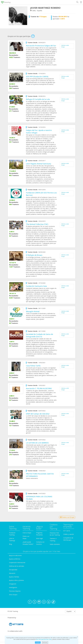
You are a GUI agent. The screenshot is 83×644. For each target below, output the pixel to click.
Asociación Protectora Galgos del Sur (41, 46)
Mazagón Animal (33, 311)
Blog (10, 544)
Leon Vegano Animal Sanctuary (39, 164)
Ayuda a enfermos (15, 559)
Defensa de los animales (17, 566)
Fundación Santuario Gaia (36, 286)
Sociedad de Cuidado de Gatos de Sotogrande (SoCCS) (39, 335)
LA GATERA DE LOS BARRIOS (37, 443)
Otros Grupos (13, 595)
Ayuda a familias (14, 577)
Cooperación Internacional (17, 562)
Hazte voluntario (55, 544)
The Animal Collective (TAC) (37, 224)
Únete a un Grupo (67, 517)
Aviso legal (39, 538)
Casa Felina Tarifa (33, 366)
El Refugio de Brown (34, 255)
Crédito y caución (69, 534)
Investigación (13, 587)
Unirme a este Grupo (65, 46)
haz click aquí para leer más (44, 639)
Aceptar (38, 642)
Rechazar (45, 642)
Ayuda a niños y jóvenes (16, 580)
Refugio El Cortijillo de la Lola (38, 99)
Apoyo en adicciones (15, 555)
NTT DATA (67, 531)
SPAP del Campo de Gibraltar (38, 414)
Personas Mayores (15, 591)
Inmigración (13, 584)
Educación (12, 573)
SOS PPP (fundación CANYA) (37, 77)
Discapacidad (13, 570)
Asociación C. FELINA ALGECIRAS (39, 388)
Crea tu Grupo (27, 533)
